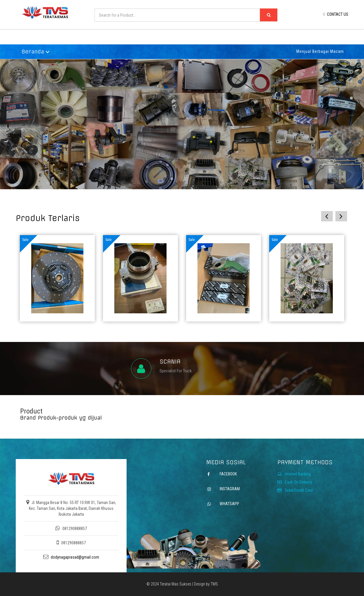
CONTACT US (336, 14)
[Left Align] (269, 15)
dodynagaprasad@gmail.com (75, 557)
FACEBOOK (228, 474)
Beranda (33, 52)
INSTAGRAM (229, 489)
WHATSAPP (229, 504)
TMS (214, 584)
